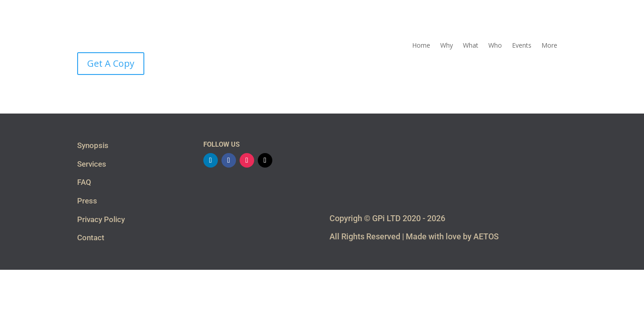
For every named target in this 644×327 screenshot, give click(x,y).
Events (522, 46)
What (471, 46)
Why (447, 46)
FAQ (84, 182)
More (549, 46)
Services (92, 164)
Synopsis (93, 145)
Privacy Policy (101, 219)
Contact (91, 238)
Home (421, 46)
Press (87, 201)
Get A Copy (111, 63)
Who (495, 46)
